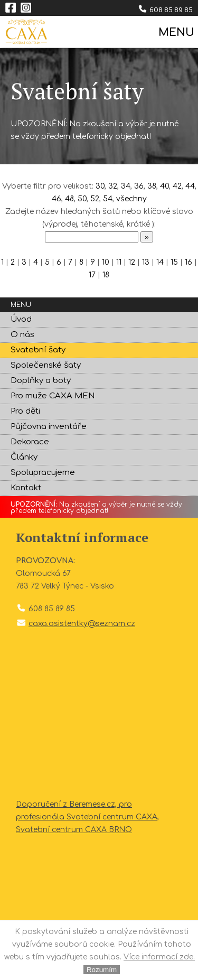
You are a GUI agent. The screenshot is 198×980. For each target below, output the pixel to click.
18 (106, 275)
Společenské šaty (46, 365)
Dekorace (30, 442)
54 (108, 199)
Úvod (21, 319)
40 (164, 186)
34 (126, 186)
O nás (22, 335)
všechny (131, 199)
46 (56, 199)
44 (190, 186)
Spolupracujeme (43, 473)
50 (82, 199)
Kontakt (26, 488)
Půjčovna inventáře (49, 427)
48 (69, 199)
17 (92, 275)
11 (119, 262)
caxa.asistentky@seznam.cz (82, 624)
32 (113, 186)
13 (146, 262)
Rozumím (102, 970)
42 (177, 186)
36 (139, 186)
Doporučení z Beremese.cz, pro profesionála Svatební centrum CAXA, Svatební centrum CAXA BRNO (87, 817)
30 (100, 186)
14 (160, 262)
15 (174, 262)
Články (24, 457)
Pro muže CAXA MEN (53, 396)
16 (188, 262)
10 (106, 262)
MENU (176, 32)
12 (132, 262)
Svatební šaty (38, 350)
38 (152, 186)
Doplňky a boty (41, 381)
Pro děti (25, 411)
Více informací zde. (159, 957)
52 (95, 199)
